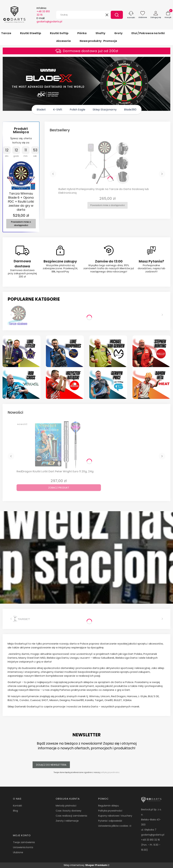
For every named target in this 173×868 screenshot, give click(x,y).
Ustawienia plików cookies (114, 826)
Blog (15, 811)
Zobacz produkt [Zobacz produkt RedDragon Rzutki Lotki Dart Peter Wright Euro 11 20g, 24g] (59, 488)
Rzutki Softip (59, 33)
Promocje (110, 41)
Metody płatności (66, 806)
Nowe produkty (91, 41)
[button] (117, 15)
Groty (118, 33)
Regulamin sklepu (109, 806)
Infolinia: (43, 11)
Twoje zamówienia (24, 842)
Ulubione (18, 852)
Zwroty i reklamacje (67, 821)
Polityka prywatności (110, 811)
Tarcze (6, 33)
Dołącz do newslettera (51, 765)
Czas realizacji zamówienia (71, 816)
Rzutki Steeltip (31, 33)
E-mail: (49, 20)
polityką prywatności (110, 772)
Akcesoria (63, 41)
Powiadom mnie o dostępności (21, 224)
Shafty (100, 33)
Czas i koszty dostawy (69, 811)
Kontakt (18, 806)
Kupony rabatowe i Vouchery (115, 816)
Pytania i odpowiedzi (110, 821)
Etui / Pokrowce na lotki (148, 33)
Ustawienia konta (23, 847)
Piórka (82, 33)
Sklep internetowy (85, 865)
